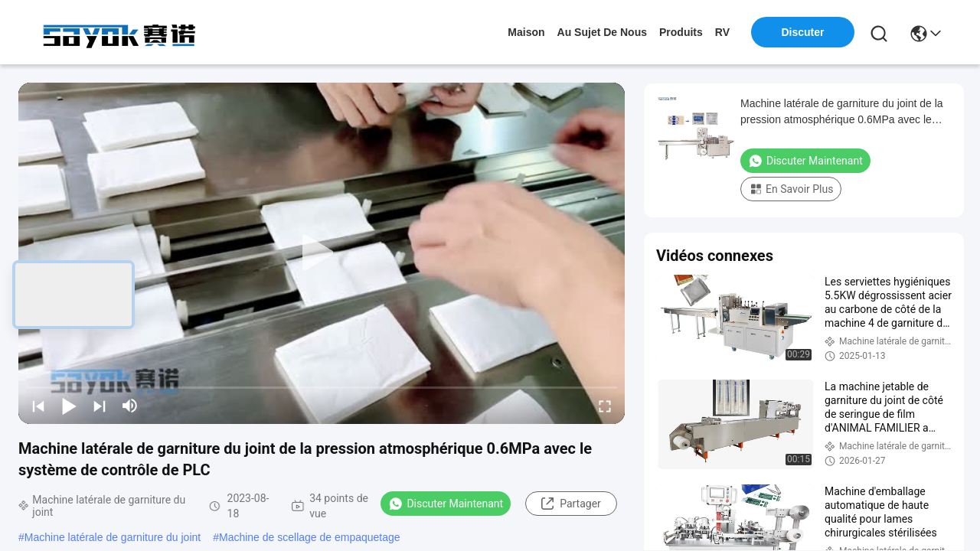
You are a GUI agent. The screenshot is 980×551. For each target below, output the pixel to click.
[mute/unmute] (130, 406)
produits (681, 32)
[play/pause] (69, 406)
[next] (100, 406)
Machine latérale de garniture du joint (113, 537)
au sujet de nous (602, 32)
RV (722, 32)
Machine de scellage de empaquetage (310, 537)
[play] (322, 253)
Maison (526, 32)
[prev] (38, 406)
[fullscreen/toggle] (605, 406)
